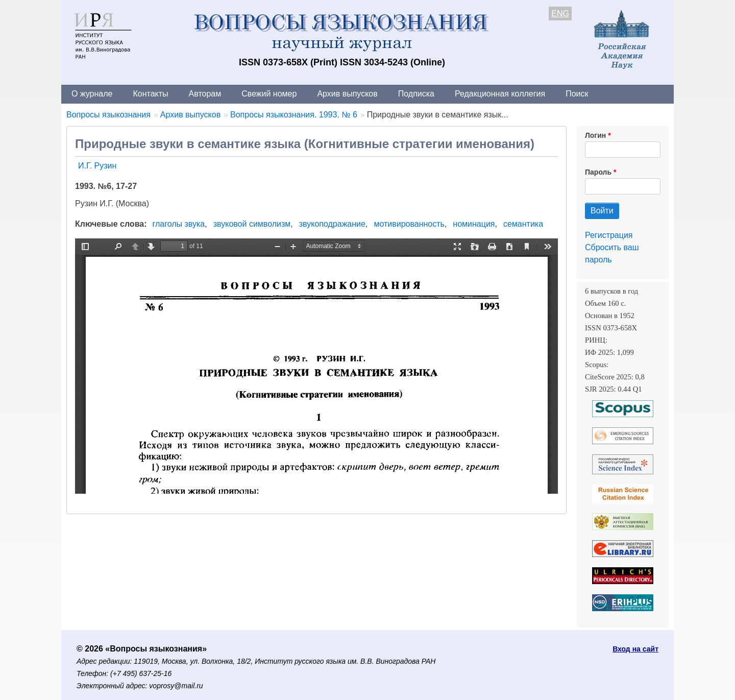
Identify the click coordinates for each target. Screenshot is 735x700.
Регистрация (609, 235)
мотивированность (409, 224)
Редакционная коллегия (500, 94)
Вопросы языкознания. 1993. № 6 (294, 115)
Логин (595, 135)
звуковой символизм (252, 224)
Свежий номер (269, 94)
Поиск (577, 94)
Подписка (416, 94)
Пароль (598, 172)
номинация (474, 224)
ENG (560, 14)
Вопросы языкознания (108, 115)
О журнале (92, 94)
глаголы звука (179, 224)
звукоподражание (332, 224)
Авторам (205, 94)
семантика (523, 224)
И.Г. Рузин (97, 166)
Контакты (150, 94)
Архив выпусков (347, 94)
